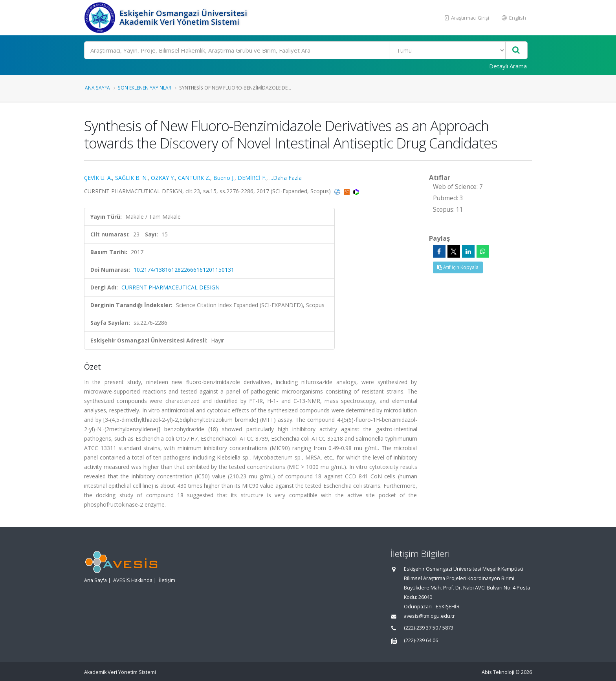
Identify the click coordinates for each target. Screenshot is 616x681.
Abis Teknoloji (498, 672)
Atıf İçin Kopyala (458, 267)
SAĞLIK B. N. (131, 178)
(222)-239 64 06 (421, 640)
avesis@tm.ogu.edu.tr (429, 616)
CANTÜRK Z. (194, 178)
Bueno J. (224, 178)
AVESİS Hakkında (133, 580)
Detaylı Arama (508, 66)
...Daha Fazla (286, 178)
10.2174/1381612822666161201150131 (184, 270)
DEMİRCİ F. (252, 178)
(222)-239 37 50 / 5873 (429, 628)
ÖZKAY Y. (163, 178)
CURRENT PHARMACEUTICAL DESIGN (170, 287)
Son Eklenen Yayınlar (145, 88)
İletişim (167, 580)
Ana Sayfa (97, 88)
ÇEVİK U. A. (98, 178)
